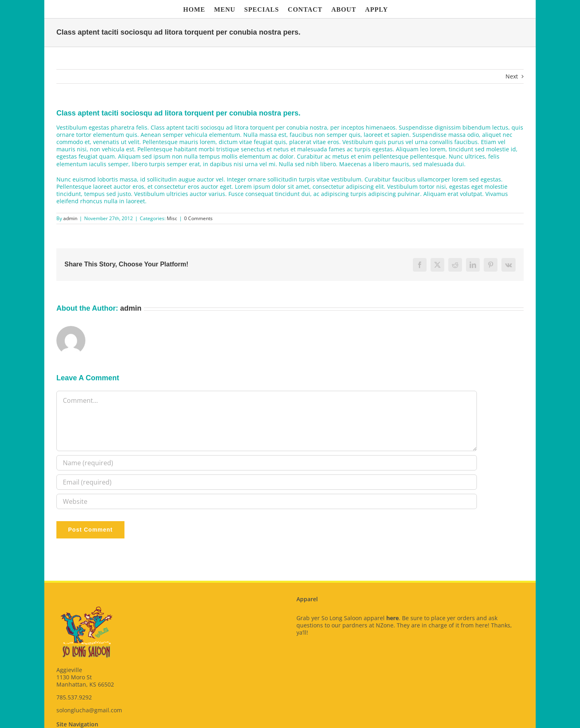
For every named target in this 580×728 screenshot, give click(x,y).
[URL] (267, 501)
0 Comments (198, 218)
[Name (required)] (267, 463)
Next (512, 76)
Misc (172, 218)
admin (70, 218)
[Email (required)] (267, 482)
